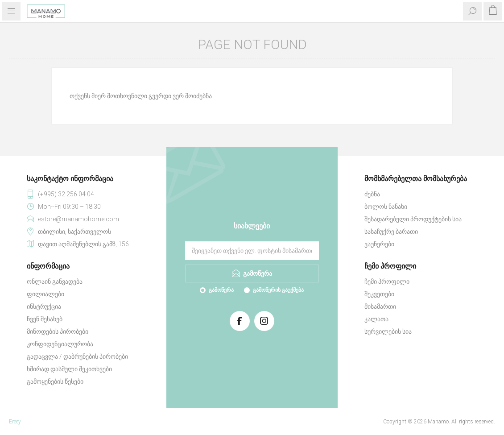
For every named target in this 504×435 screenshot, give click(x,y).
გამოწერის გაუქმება (278, 290)
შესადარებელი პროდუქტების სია (413, 219)
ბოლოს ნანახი (386, 207)
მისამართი (380, 307)
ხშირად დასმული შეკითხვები (69, 369)
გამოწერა (221, 290)
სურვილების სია (388, 331)
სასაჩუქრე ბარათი (391, 232)
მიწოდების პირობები (58, 331)
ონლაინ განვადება (55, 282)
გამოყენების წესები (55, 381)
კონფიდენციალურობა (60, 344)
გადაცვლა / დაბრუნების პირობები (77, 356)
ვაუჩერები (379, 244)
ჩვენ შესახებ (45, 319)
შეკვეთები (379, 294)
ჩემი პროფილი (387, 282)
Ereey (15, 422)
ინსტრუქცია (44, 307)
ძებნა (372, 194)
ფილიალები (45, 294)
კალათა (376, 319)
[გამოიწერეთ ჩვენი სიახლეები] (252, 251)
